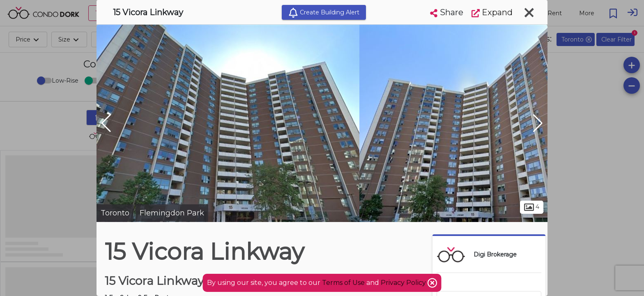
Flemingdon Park (172, 213)
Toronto (115, 213)
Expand (492, 12)
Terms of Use (343, 283)
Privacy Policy (404, 283)
